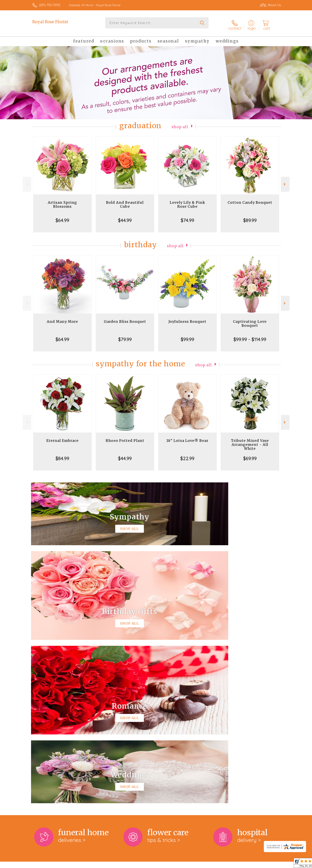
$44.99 (125, 217)
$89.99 (250, 217)
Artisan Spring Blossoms (62, 201)
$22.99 (187, 455)
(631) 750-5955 (50, 5)
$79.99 (125, 336)
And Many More (62, 318)
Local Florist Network (246, 864)
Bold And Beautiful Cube (125, 201)
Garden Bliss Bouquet (125, 318)
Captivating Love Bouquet (250, 320)
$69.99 (250, 455)
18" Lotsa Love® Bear (187, 437)
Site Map (270, 864)
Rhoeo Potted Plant (125, 437)
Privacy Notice (217, 864)
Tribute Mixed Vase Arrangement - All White (250, 441)
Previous (27, 181)
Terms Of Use (194, 864)
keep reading (180, 711)
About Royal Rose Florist (52, 703)
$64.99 (62, 217)
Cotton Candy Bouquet (250, 199)
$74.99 (187, 217)
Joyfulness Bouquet (187, 318)
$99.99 (187, 336)
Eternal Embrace (62, 437)
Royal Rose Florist (50, 22)
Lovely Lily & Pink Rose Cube (187, 201)
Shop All (180, 123)
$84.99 (62, 455)
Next (285, 181)
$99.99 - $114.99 (250, 336)
